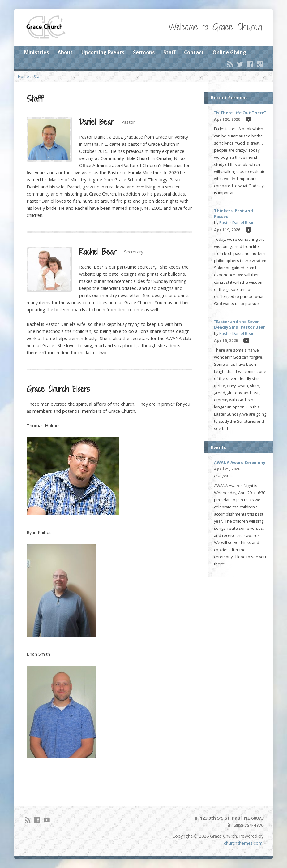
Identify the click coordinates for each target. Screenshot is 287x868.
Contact (194, 52)
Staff (169, 52)
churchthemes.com (243, 843)
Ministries (36, 52)
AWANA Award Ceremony (240, 462)
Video (248, 119)
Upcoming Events (103, 52)
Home (24, 76)
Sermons (144, 52)
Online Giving (229, 52)
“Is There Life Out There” (240, 113)
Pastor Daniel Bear (236, 222)
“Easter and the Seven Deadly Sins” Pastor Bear (240, 324)
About (65, 52)
